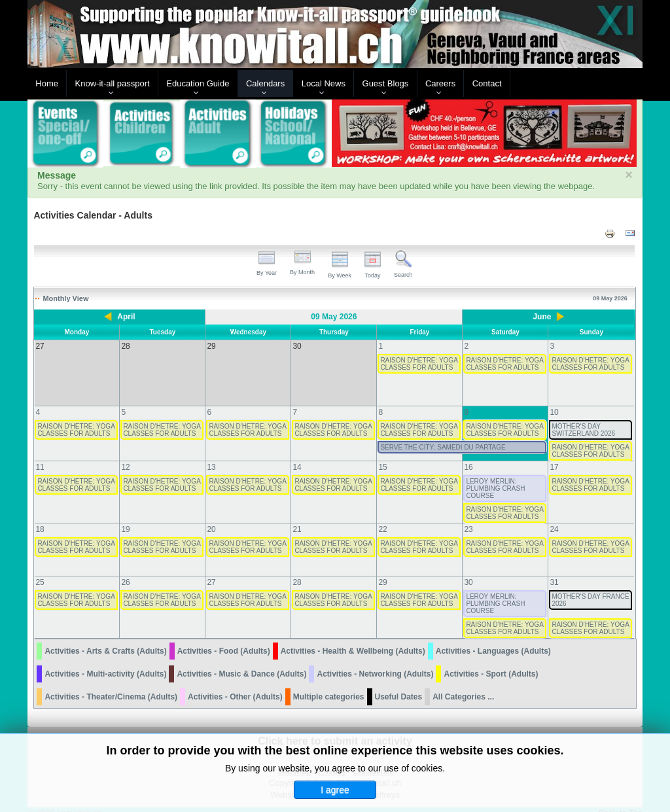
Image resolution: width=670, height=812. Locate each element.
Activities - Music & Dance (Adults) (241, 661)
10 (554, 399)
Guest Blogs (386, 83)
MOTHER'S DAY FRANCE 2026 (590, 587)
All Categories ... (463, 684)
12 (125, 454)
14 (297, 454)
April (126, 317)
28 (297, 569)
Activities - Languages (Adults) (493, 638)
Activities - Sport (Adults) (491, 661)
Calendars (265, 83)
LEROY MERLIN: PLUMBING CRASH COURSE (495, 475)
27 (211, 569)
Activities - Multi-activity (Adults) (105, 661)
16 (468, 454)
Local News (324, 83)
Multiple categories (329, 684)
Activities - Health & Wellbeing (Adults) (353, 638)
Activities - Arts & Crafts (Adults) (105, 638)
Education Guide (198, 83)
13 (211, 454)
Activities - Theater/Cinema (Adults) (111, 684)
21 (297, 516)
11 (40, 454)
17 (554, 454)
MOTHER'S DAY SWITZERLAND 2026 (583, 417)
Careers (440, 83)
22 (382, 516)
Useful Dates (399, 684)
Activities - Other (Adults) (235, 684)
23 (468, 516)
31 (554, 569)
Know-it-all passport (113, 83)
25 (40, 569)
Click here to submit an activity (335, 728)
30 (468, 569)
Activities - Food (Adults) (224, 638)
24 (554, 516)
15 (382, 454)
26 (125, 569)
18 (40, 516)
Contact (487, 83)
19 (125, 516)
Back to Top (620, 800)
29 (382, 569)
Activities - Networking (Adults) (375, 661)
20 (211, 516)
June (542, 317)
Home (47, 83)
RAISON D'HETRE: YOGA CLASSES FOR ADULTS (419, 364)
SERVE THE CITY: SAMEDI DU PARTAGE (443, 434)
